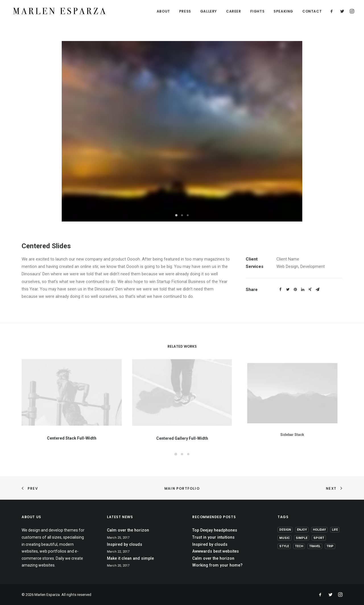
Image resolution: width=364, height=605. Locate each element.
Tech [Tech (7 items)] (299, 546)
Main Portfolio (182, 488)
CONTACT (312, 12)
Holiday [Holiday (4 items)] (319, 530)
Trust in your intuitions (213, 537)
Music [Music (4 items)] (285, 538)
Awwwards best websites (216, 551)
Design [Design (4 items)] (285, 530)
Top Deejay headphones (215, 530)
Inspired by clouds (125, 544)
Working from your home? (217, 565)
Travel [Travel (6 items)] (315, 546)
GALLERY (209, 12)
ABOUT (163, 12)
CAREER (234, 12)
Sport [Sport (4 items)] (319, 538)
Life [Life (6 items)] (335, 530)
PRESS (185, 12)
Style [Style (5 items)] (284, 546)
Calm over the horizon (128, 530)
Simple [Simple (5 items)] (302, 538)
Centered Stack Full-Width (72, 433)
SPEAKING (283, 12)
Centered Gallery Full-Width (182, 424)
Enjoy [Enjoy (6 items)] (302, 530)
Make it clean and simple (130, 558)
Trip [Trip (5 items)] (330, 546)
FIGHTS (258, 12)
